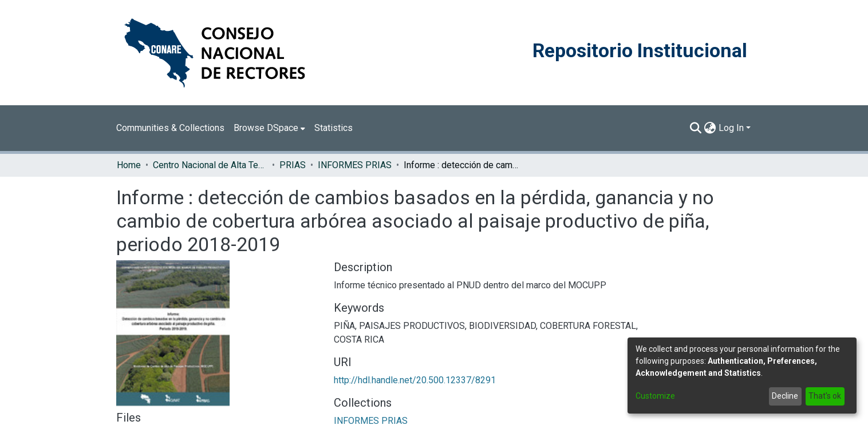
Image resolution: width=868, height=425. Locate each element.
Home (129, 165)
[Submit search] (696, 128)
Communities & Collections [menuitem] (170, 128)
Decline (785, 396)
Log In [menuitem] (731, 128)
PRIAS (293, 165)
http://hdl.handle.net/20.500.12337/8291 (415, 380)
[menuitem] (269, 128)
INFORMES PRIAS (355, 165)
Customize (655, 396)
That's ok (825, 396)
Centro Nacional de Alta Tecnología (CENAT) (210, 165)
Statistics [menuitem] (334, 128)
